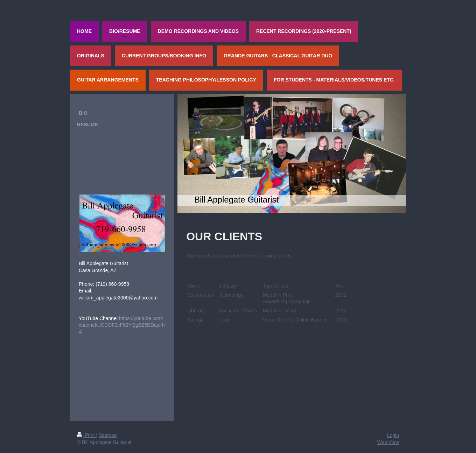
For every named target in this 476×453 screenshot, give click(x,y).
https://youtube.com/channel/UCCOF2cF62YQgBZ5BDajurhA (122, 325)
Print (87, 435)
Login (393, 435)
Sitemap (108, 435)
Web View (388, 442)
